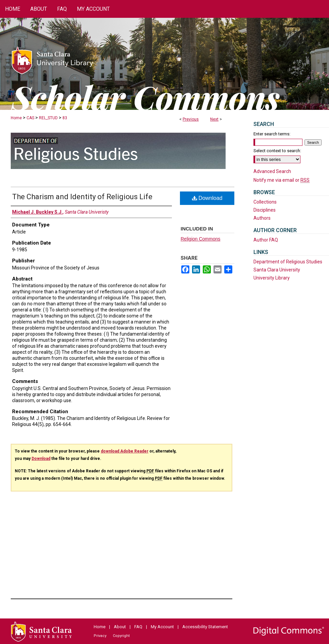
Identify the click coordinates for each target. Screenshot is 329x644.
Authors (262, 218)
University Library (272, 278)
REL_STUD (48, 118)
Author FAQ (266, 240)
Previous (191, 119)
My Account (162, 627)
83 (65, 118)
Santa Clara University (277, 270)
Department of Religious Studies (288, 262)
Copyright (121, 636)
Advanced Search (272, 171)
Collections (265, 202)
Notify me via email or (281, 180)
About (120, 627)
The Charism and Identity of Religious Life (82, 197)
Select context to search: (277, 151)
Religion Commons (200, 239)
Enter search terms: (272, 134)
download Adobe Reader (125, 451)
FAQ (138, 627)
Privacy (100, 636)
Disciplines (265, 210)
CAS (30, 118)
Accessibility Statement (205, 627)
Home (16, 118)
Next (214, 119)
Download (207, 198)
